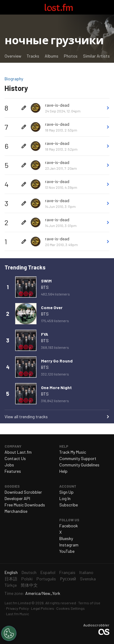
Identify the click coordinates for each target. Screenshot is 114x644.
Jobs (9, 465)
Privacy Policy (17, 608)
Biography (14, 79)
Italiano (86, 572)
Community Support (78, 458)
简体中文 (29, 585)
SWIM (46, 281)
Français (67, 572)
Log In (65, 498)
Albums (52, 56)
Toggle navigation (7, 7)
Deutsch (29, 572)
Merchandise (16, 511)
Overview (13, 56)
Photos (71, 56)
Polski (27, 579)
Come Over (52, 307)
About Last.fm (18, 452)
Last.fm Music (18, 614)
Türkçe (11, 585)
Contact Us (15, 458)
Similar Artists (96, 56)
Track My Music (73, 452)
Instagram (69, 545)
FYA (45, 334)
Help (63, 471)
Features (13, 471)
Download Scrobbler (23, 492)
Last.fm (59, 7)
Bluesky (66, 538)
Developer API (17, 498)
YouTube (67, 551)
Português (46, 579)
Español (48, 572)
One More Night (56, 387)
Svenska (88, 579)
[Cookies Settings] (9, 633)
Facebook (69, 526)
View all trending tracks (26, 417)
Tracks (33, 56)
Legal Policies (43, 608)
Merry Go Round (57, 361)
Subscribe (69, 505)
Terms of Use (89, 603)
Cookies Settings (71, 608)
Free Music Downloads (25, 505)
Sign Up (66, 492)
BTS (45, 287)
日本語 (11, 579)
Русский (68, 579)
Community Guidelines (79, 465)
